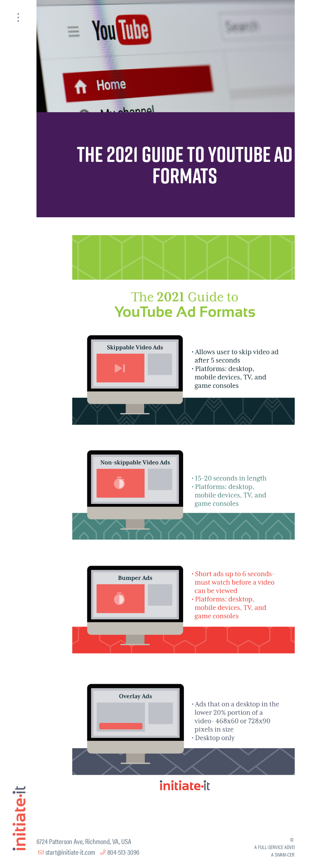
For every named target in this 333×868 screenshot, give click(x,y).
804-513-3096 (123, 852)
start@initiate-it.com (70, 852)
